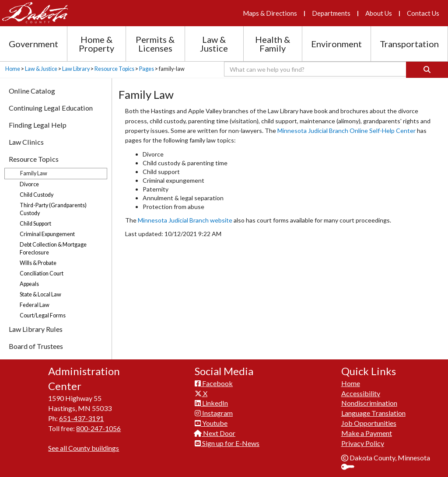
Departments (331, 13)
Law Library (76, 69)
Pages (147, 69)
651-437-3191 (81, 418)
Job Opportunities (369, 423)
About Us (379, 13)
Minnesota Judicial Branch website (185, 220)
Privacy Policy (363, 443)
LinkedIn (211, 403)
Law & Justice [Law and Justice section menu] (214, 44)
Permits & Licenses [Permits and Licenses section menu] (155, 44)
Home (13, 69)
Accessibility (361, 393)
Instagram (214, 413)
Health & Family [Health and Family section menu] (273, 44)
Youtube (211, 423)
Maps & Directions (270, 13)
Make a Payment (367, 433)
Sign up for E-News (227, 443)
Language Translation (373, 413)
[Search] (427, 70)
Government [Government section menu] (33, 44)
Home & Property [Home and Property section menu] (96, 44)
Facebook (214, 383)
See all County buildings (84, 448)
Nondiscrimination (369, 403)
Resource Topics (114, 69)
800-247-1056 (98, 428)
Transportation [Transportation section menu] (409, 44)
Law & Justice (41, 69)
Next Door (215, 433)
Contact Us (423, 13)
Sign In (351, 468)
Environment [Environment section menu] (336, 44)
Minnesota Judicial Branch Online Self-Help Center (347, 131)
